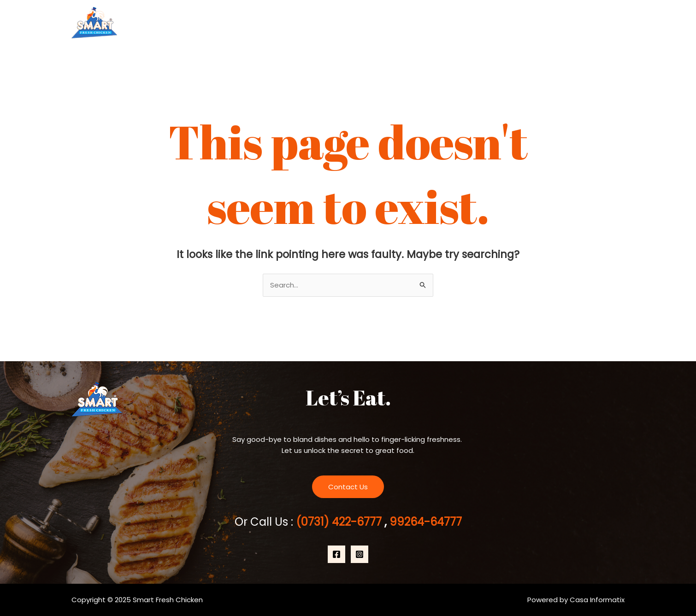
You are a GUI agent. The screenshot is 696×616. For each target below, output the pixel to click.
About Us (476, 23)
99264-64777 (424, 522)
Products (534, 23)
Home (429, 23)
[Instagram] (360, 554)
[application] (552, 23)
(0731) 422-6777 (340, 522)
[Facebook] (336, 554)
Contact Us (595, 23)
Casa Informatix (597, 600)
